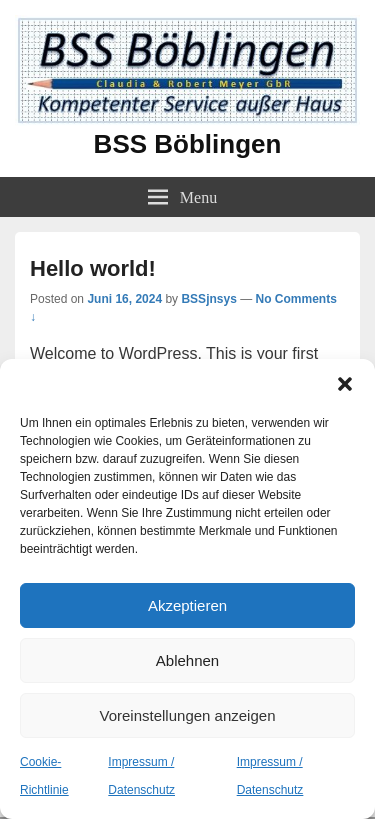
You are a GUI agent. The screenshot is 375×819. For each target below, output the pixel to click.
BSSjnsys (208, 299)
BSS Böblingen (188, 144)
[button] (345, 384)
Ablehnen (187, 660)
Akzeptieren (187, 605)
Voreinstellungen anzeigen (188, 715)
